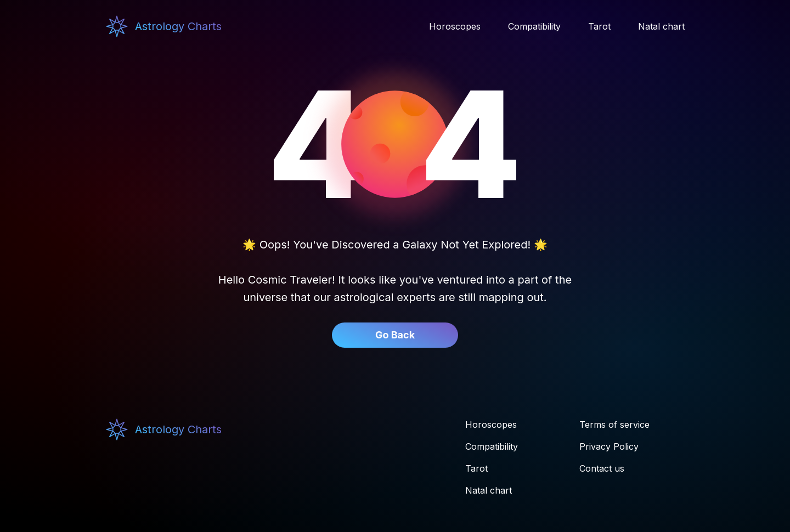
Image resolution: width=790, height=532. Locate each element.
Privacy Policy (609, 446)
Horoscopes (491, 425)
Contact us (602, 468)
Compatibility (492, 446)
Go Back (395, 335)
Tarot (476, 468)
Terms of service (614, 425)
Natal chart (489, 490)
